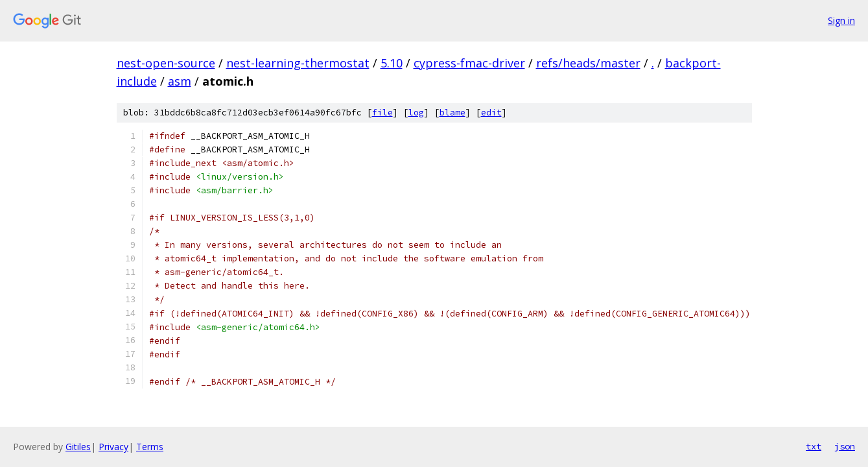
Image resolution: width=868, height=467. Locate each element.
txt (814, 446)
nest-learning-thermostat (298, 63)
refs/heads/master (588, 63)
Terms (150, 447)
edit (491, 113)
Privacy (113, 447)
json (845, 446)
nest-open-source (166, 63)
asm (180, 81)
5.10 (392, 63)
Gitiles (78, 447)
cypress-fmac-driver (469, 63)
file (382, 113)
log (416, 113)
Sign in (841, 20)
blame (452, 113)
